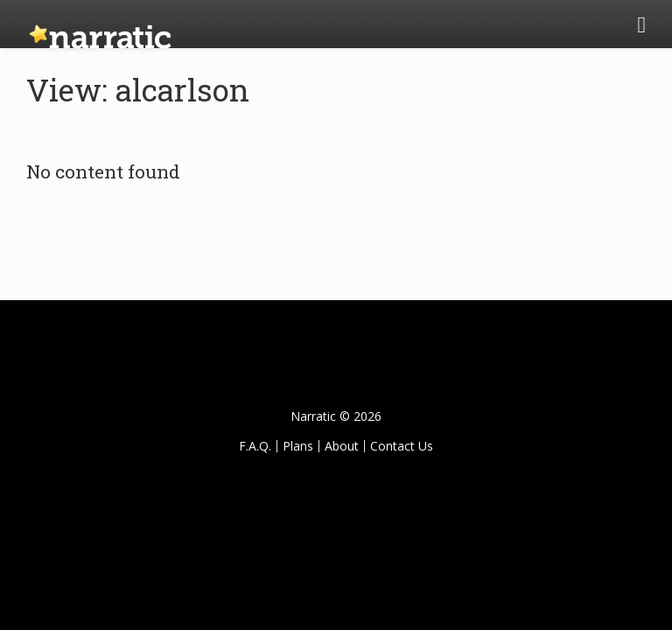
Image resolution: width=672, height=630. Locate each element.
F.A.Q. (255, 446)
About (342, 446)
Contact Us (402, 446)
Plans (298, 446)
